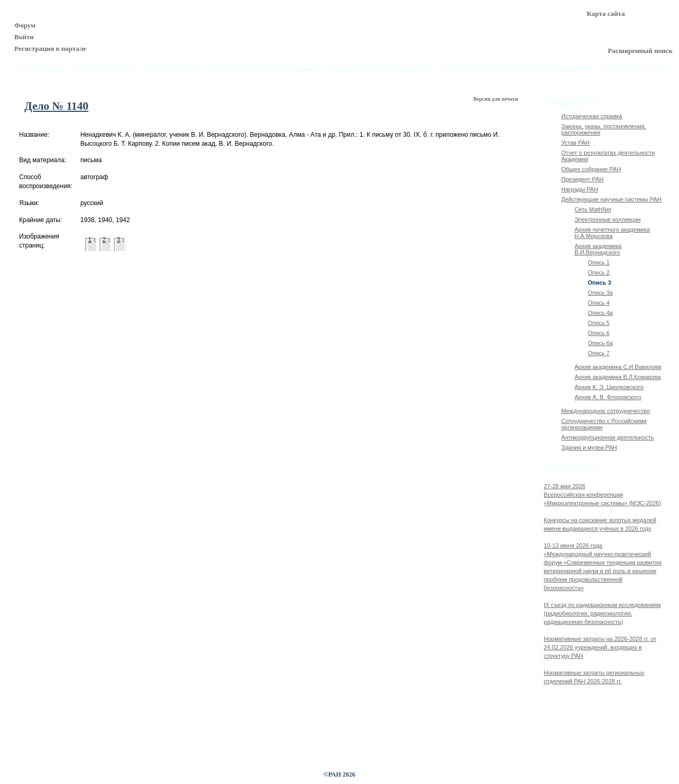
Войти (24, 37)
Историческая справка (592, 116)
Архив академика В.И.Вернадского (598, 249)
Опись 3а (600, 293)
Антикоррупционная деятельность (608, 437)
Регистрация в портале (50, 49)
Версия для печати (496, 99)
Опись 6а (600, 343)
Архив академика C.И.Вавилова (618, 367)
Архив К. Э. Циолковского (609, 387)
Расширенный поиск (640, 51)
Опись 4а (600, 313)
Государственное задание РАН (380, 69)
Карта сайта (606, 14)
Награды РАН (580, 189)
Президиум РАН (105, 69)
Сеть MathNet (593, 209)
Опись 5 (599, 323)
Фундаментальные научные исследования (518, 69)
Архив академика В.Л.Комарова (618, 377)
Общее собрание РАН (591, 169)
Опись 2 (599, 272)
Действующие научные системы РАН (611, 199)
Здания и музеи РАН (589, 447)
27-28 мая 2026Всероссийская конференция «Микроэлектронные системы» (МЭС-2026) (602, 495)
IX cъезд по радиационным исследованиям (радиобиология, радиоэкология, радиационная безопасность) (602, 613)
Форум (25, 25)
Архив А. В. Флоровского (608, 397)
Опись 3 (599, 283)
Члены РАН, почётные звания (264, 69)
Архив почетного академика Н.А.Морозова (612, 233)
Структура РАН (172, 69)
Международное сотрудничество (606, 411)
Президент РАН (582, 179)
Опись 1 (599, 262)
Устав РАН (576, 143)
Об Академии (42, 69)
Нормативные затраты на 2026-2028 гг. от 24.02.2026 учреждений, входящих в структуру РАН (600, 647)
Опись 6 (599, 333)
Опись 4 (599, 303)
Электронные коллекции (608, 219)
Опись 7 (599, 353)
